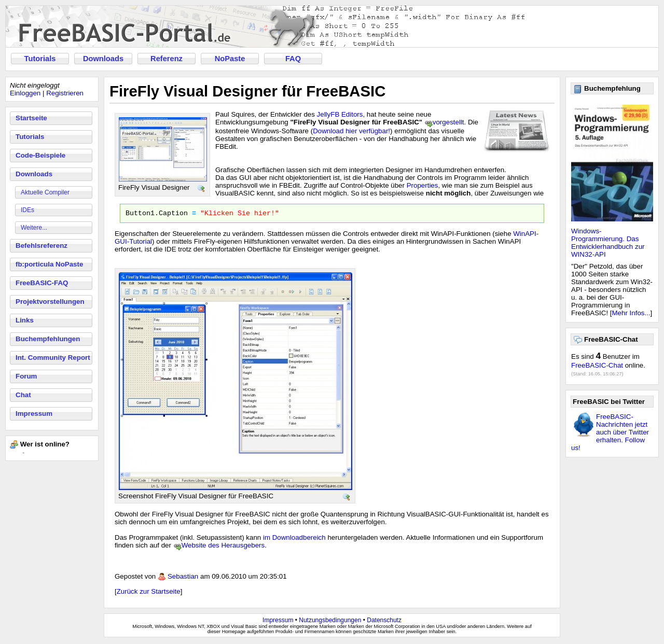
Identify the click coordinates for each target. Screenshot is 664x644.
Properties (423, 185)
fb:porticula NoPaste (49, 264)
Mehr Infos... (631, 313)
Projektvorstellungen (50, 302)
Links (25, 320)
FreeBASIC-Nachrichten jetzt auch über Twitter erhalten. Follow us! (610, 432)
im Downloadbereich (294, 539)
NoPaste (230, 59)
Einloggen (25, 93)
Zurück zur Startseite (149, 593)
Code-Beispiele (40, 155)
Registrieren (65, 93)
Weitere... (34, 228)
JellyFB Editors (340, 114)
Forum (26, 376)
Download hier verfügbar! (351, 131)
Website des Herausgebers (223, 547)
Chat (23, 395)
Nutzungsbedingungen (330, 622)
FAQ (293, 59)
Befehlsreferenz (41, 246)
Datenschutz (384, 622)
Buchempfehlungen (48, 339)
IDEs (27, 210)
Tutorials (40, 59)
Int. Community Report (53, 358)
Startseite (31, 118)
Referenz (167, 59)
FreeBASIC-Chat (597, 365)
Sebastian (183, 578)
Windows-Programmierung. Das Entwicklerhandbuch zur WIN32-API (608, 243)
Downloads (103, 59)
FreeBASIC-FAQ (42, 283)
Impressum (34, 414)
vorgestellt (448, 122)
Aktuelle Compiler (45, 192)
